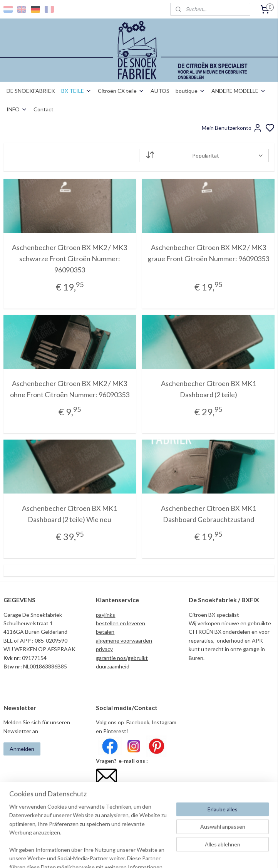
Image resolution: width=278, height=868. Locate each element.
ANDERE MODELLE (239, 91)
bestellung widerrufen (184, 854)
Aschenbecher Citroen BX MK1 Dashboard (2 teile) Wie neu (69, 514)
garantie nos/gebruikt (122, 658)
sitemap (142, 854)
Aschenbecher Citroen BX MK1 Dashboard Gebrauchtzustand (208, 514)
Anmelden (22, 749)
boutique (190, 91)
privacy (104, 649)
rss (155, 854)
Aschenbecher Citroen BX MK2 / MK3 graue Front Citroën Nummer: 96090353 (208, 253)
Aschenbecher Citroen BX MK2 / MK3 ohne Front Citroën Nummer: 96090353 (70, 389)
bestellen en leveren (121, 623)
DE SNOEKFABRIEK (31, 91)
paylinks (106, 615)
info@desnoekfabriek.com (129, 791)
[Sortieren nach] (204, 155)
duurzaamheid (113, 666)
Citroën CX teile (121, 91)
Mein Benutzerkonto (232, 128)
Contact (44, 109)
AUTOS (160, 91)
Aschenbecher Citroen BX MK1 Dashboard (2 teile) (208, 389)
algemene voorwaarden (124, 641)
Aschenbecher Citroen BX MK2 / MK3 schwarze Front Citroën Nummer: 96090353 (69, 259)
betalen (105, 632)
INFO (17, 109)
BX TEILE (76, 91)
